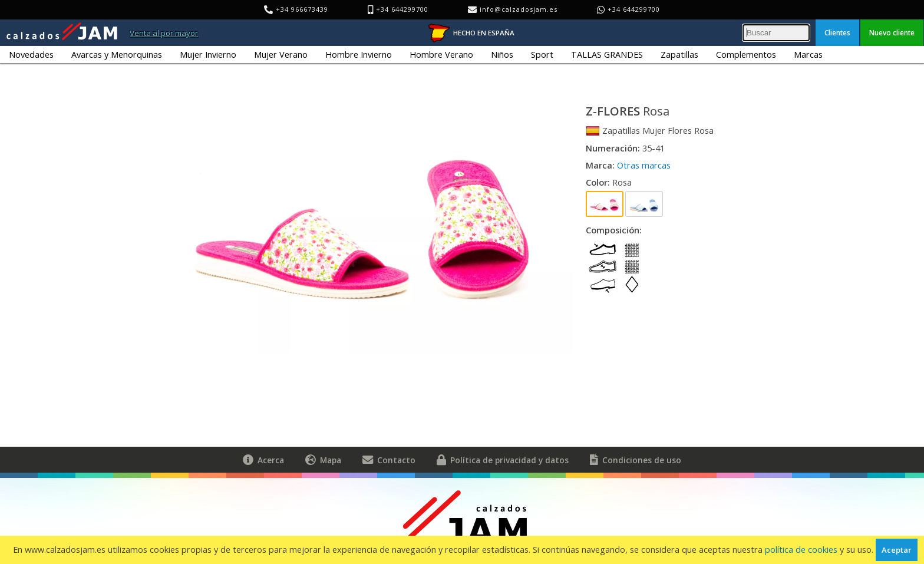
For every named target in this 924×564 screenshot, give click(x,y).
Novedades (31, 55)
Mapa (323, 460)
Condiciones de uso (636, 460)
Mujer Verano (281, 55)
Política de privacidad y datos (503, 460)
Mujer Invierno (208, 55)
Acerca (263, 460)
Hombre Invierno (359, 55)
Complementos (746, 55)
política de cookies (801, 550)
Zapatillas (679, 55)
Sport (542, 55)
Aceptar (897, 550)
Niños (502, 55)
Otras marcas (644, 165)
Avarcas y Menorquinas (117, 55)
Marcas (808, 55)
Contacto (389, 460)
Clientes (837, 32)
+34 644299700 (634, 9)
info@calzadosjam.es (519, 9)
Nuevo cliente (892, 32)
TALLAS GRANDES (607, 55)
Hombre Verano (441, 55)
